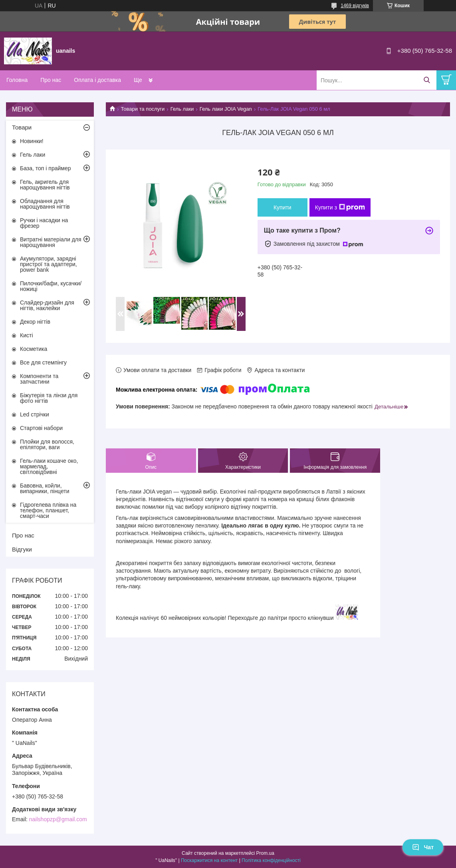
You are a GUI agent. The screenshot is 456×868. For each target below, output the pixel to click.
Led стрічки (35, 414)
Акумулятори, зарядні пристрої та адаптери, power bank (49, 264)
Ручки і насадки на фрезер (44, 223)
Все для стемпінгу (43, 362)
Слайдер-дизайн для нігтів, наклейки (47, 305)
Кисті (27, 335)
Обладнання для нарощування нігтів (45, 204)
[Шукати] (427, 80)
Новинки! (32, 141)
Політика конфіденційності (271, 860)
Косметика (34, 349)
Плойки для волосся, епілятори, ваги (47, 444)
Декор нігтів (35, 322)
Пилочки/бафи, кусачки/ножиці (51, 286)
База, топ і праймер (45, 168)
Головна (17, 80)
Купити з (340, 207)
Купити (283, 207)
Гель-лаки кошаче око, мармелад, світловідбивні (49, 466)
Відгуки (22, 549)
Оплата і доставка (97, 80)
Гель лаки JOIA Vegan (226, 109)
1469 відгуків (355, 6)
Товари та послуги (143, 109)
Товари (22, 127)
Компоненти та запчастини (39, 379)
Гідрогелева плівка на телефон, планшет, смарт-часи (48, 510)
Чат (423, 847)
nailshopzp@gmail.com (58, 819)
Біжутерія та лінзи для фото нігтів (49, 398)
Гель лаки (182, 109)
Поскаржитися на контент (209, 860)
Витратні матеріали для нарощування (51, 242)
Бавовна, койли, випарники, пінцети (45, 488)
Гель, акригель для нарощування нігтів (45, 185)
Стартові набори (41, 428)
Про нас (51, 80)
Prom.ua (265, 853)
